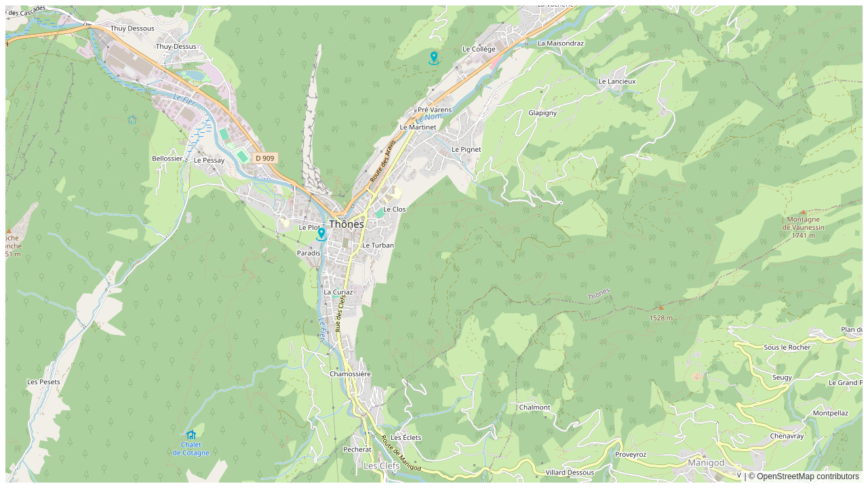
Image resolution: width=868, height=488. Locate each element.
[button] (321, 235)
